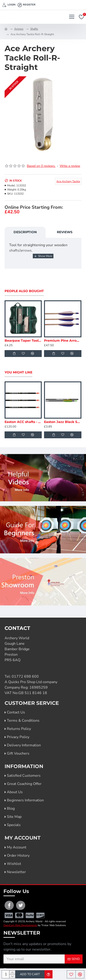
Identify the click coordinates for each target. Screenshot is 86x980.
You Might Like (18, 372)
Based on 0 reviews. (41, 166)
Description (25, 232)
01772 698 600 (25, 676)
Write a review (70, 166)
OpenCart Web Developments (20, 925)
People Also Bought (24, 291)
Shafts (34, 29)
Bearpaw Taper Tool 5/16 (23, 341)
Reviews (65, 232)
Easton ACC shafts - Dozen (23, 422)
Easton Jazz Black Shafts (63, 422)
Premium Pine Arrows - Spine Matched (63, 341)
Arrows (19, 29)
